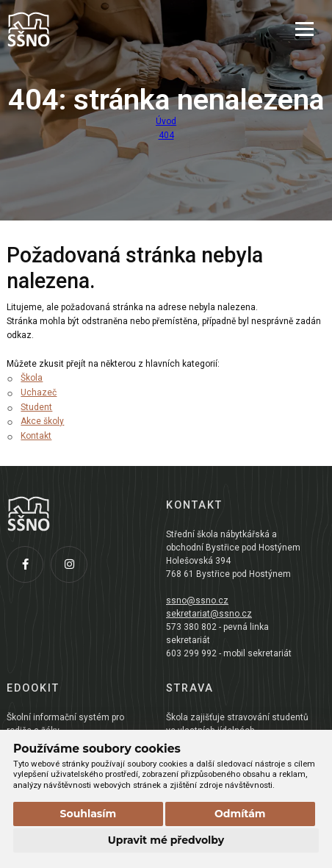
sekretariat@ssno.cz (209, 614)
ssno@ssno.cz (197, 600)
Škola (32, 378)
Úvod (166, 121)
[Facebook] (29, 568)
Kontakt (36, 436)
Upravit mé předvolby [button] (166, 840)
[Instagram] (73, 568)
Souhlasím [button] (89, 814)
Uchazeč (39, 392)
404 (166, 135)
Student (36, 407)
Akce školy (42, 421)
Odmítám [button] (240, 814)
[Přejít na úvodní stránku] (80, 29)
